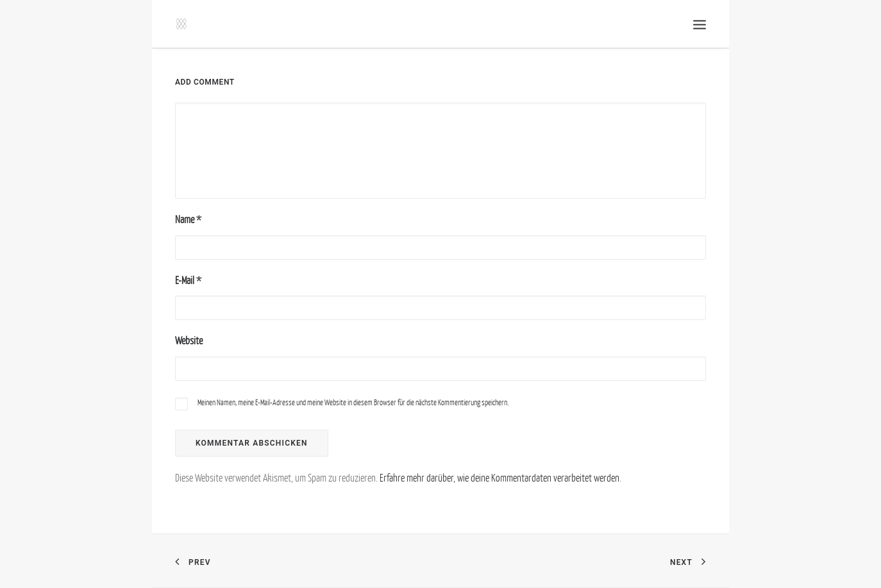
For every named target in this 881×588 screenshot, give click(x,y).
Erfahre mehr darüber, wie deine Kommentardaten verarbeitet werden (499, 478)
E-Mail (188, 280)
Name (188, 219)
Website (189, 340)
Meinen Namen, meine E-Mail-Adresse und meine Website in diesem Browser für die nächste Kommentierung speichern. (353, 402)
